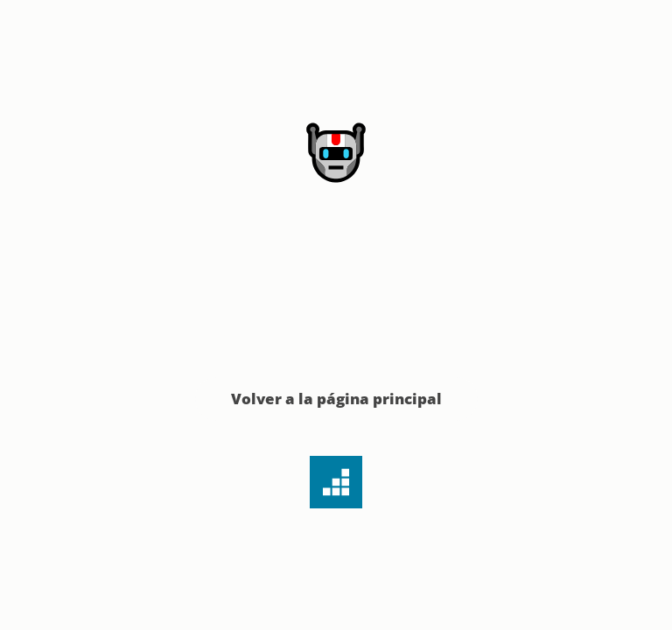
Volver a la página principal (336, 399)
